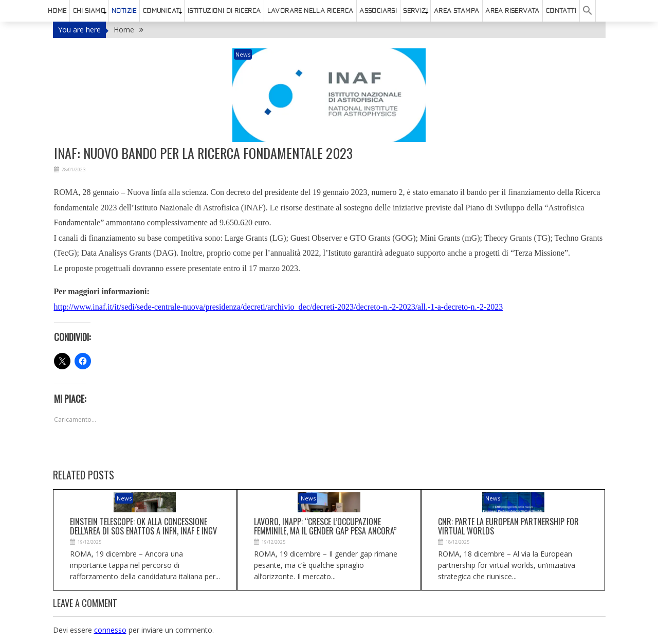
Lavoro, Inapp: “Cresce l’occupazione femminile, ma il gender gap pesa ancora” (325, 526)
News (243, 54)
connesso (110, 630)
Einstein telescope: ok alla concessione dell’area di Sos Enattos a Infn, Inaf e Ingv (143, 526)
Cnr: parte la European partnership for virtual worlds (508, 526)
